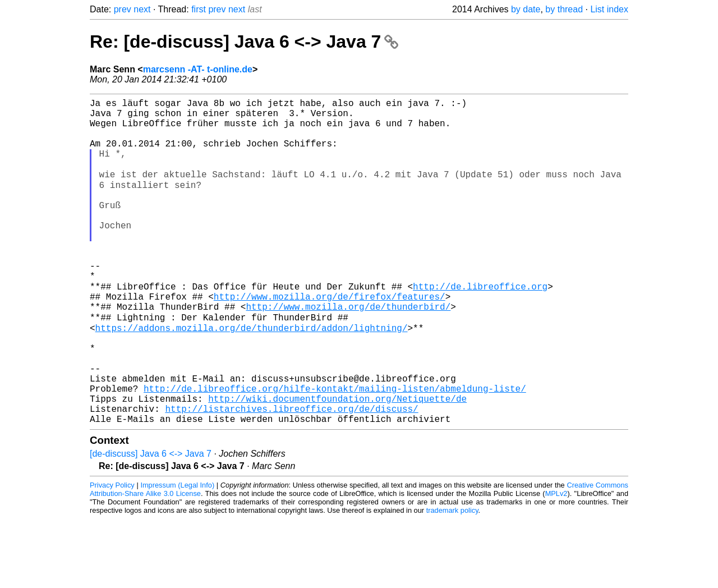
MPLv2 (556, 562)
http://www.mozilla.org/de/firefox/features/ (330, 339)
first (199, 9)
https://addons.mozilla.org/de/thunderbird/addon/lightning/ (252, 376)
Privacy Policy (112, 554)
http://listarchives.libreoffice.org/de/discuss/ (291, 475)
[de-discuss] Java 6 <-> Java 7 (151, 523)
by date (526, 9)
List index (609, 9)
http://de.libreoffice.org (480, 327)
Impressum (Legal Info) (177, 554)
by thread (564, 9)
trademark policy (452, 579)
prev (123, 9)
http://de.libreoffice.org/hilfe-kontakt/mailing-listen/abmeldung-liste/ (335, 451)
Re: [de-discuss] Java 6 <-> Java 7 (244, 42)
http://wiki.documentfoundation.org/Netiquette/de (337, 463)
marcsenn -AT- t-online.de (198, 69)
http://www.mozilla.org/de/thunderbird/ (348, 352)
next (142, 9)
